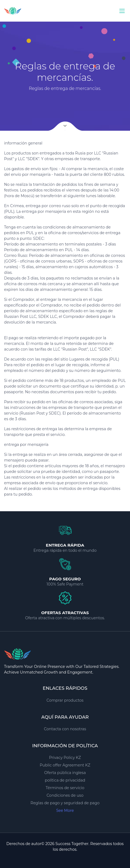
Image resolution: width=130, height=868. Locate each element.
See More (65, 810)
